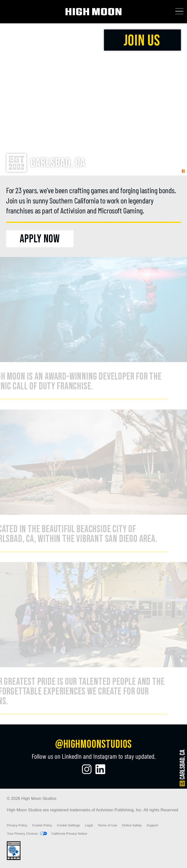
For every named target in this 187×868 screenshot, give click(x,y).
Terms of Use (107, 825)
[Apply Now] (40, 239)
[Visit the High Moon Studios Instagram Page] (87, 769)
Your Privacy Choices (22, 834)
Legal (89, 825)
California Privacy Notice (69, 834)
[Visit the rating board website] (14, 859)
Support (152, 825)
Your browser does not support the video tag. (93, 99)
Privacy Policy (17, 825)
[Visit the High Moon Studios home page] (94, 12)
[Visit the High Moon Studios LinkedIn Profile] (100, 769)
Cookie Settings (69, 825)
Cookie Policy (42, 825)
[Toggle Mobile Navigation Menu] (179, 11)
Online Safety (132, 825)
